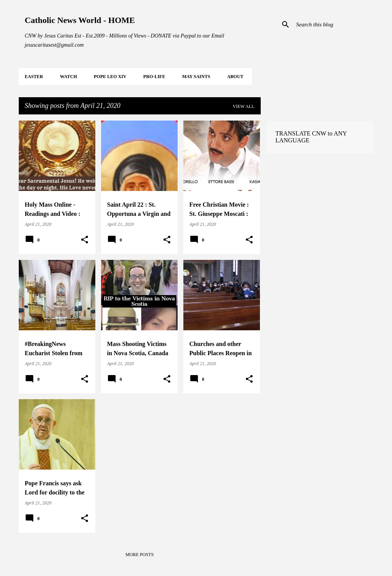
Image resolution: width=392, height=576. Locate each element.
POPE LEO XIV (110, 77)
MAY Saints (196, 77)
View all (244, 106)
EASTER (34, 77)
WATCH (69, 77)
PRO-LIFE (154, 77)
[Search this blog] (333, 24)
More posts (140, 555)
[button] (85, 240)
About (235, 77)
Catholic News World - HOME (80, 20)
